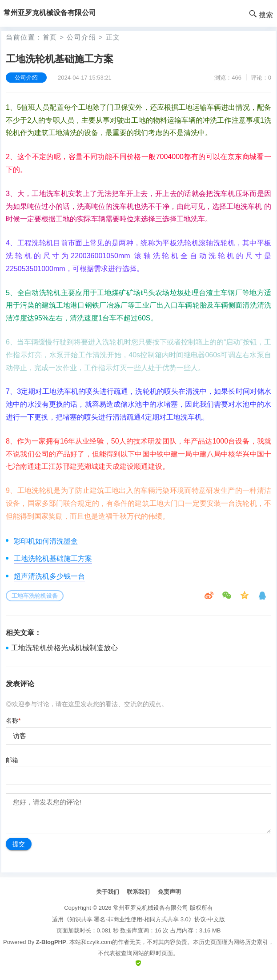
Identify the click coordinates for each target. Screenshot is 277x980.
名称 (13, 720)
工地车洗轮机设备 (35, 596)
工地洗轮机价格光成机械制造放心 (64, 648)
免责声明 (169, 892)
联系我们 (138, 892)
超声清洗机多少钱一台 (49, 576)
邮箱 (12, 760)
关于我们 (108, 892)
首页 (50, 37)
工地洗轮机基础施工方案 (53, 558)
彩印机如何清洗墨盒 (46, 541)
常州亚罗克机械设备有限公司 (151, 908)
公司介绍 (81, 37)
